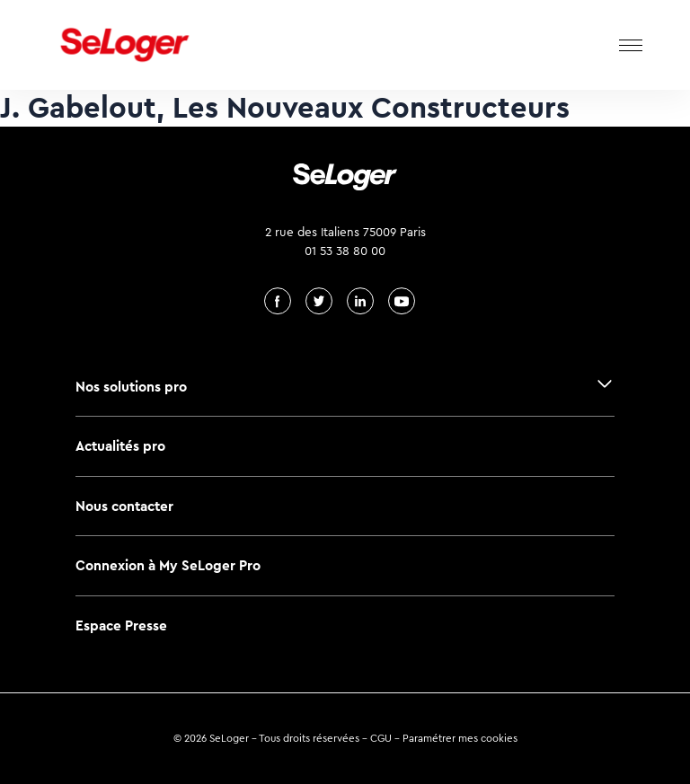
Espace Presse (121, 625)
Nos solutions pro (131, 387)
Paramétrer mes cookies (460, 738)
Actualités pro (120, 446)
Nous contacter (124, 506)
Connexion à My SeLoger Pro (168, 565)
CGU (381, 738)
